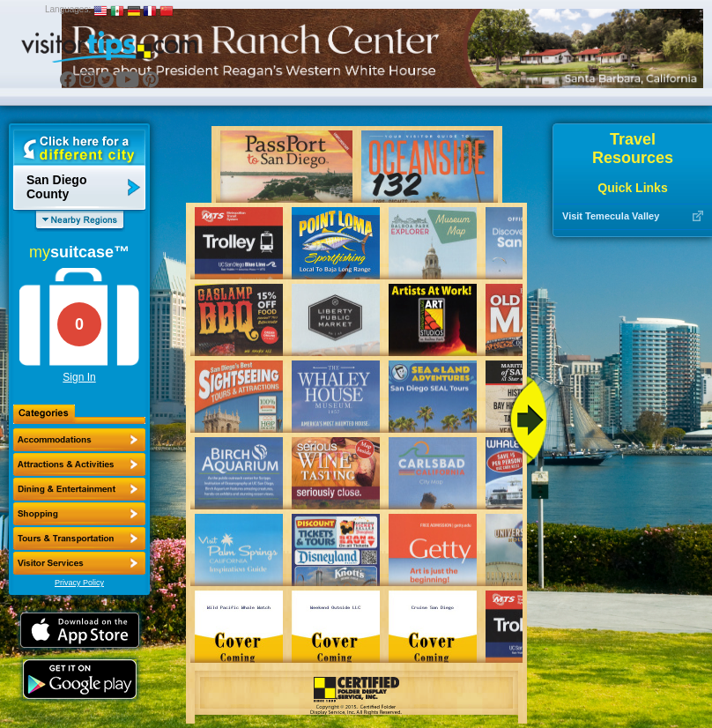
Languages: (68, 9)
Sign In (79, 377)
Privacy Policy (79, 583)
